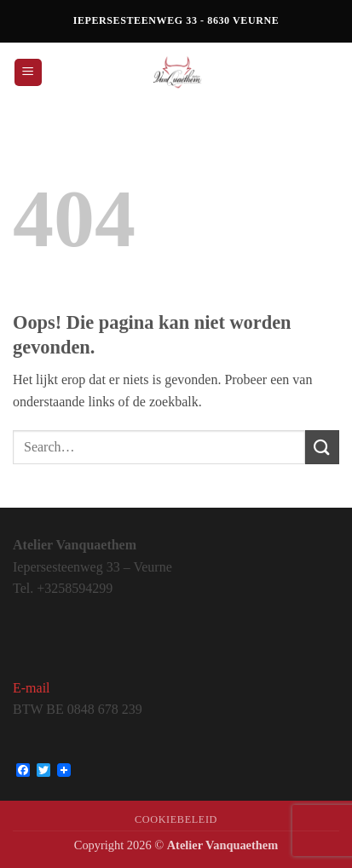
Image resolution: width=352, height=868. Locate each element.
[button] (28, 73)
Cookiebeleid (176, 819)
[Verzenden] (322, 447)
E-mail (32, 688)
